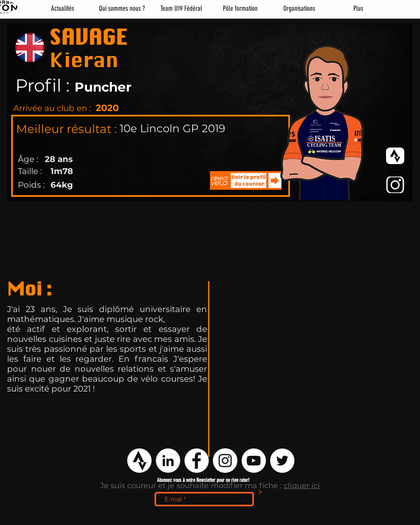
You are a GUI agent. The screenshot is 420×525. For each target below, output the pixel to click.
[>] (260, 493)
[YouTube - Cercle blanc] (254, 461)
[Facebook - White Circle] (197, 461)
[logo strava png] (139, 461)
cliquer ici (302, 486)
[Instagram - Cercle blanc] (225, 461)
